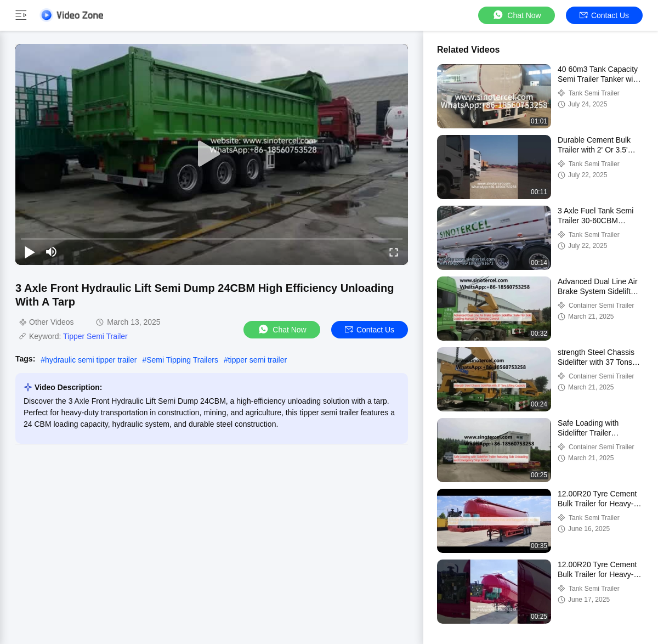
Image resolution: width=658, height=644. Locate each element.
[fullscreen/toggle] (394, 252)
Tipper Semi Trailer (95, 336)
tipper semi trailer (257, 360)
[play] (212, 154)
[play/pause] (30, 252)
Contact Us (604, 15)
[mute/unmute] (52, 252)
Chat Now (516, 15)
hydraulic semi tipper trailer (91, 360)
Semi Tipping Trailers (182, 360)
